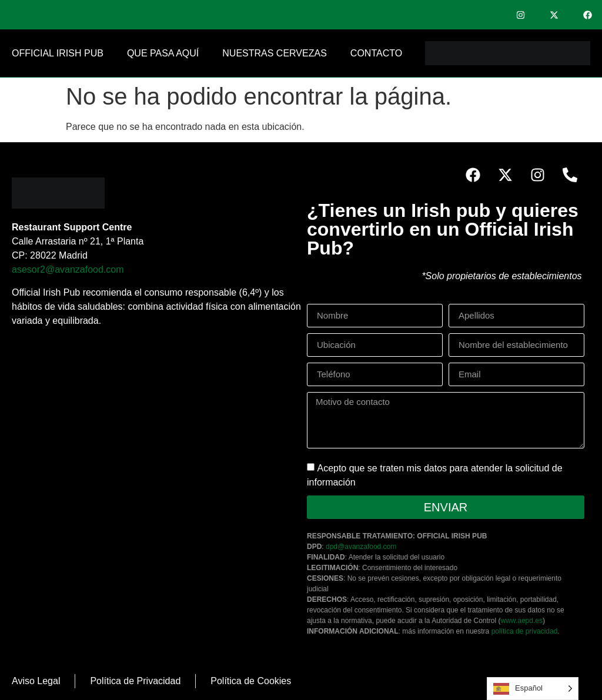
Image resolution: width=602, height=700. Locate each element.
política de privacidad (525, 631)
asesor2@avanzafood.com (68, 269)
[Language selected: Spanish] (533, 689)
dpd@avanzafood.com (361, 547)
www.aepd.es (522, 621)
